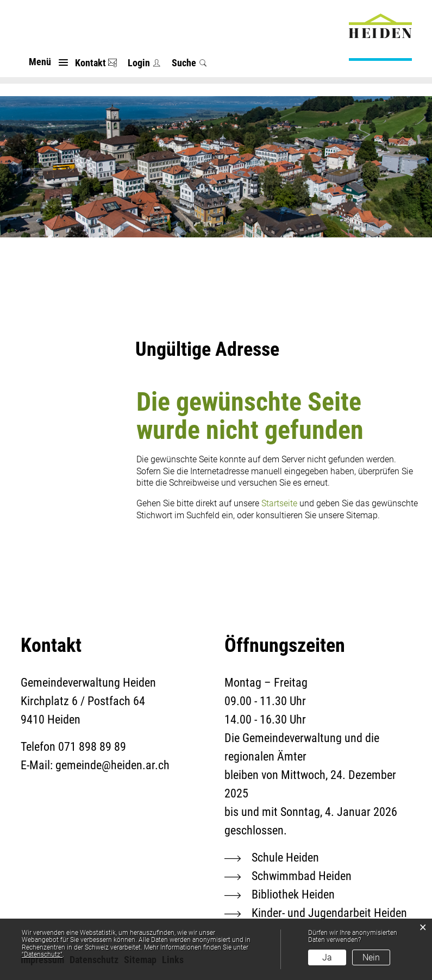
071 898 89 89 (92, 747)
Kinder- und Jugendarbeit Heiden (329, 913)
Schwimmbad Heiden (302, 876)
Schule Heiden (285, 857)
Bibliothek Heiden (293, 894)
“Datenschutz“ (42, 954)
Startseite (279, 503)
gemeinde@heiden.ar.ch (112, 765)
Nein (371, 957)
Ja (327, 957)
